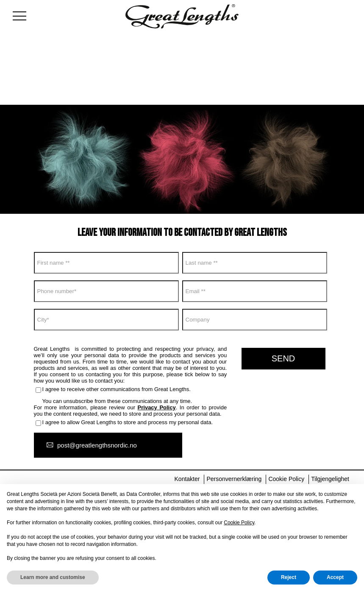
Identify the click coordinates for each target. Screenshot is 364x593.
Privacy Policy (157, 407)
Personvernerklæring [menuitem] (234, 479)
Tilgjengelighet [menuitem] (330, 479)
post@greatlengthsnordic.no (97, 445)
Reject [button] (289, 577)
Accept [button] (335, 577)
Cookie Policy (239, 523)
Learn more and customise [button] (53, 577)
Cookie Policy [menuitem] (286, 479)
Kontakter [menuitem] (187, 479)
